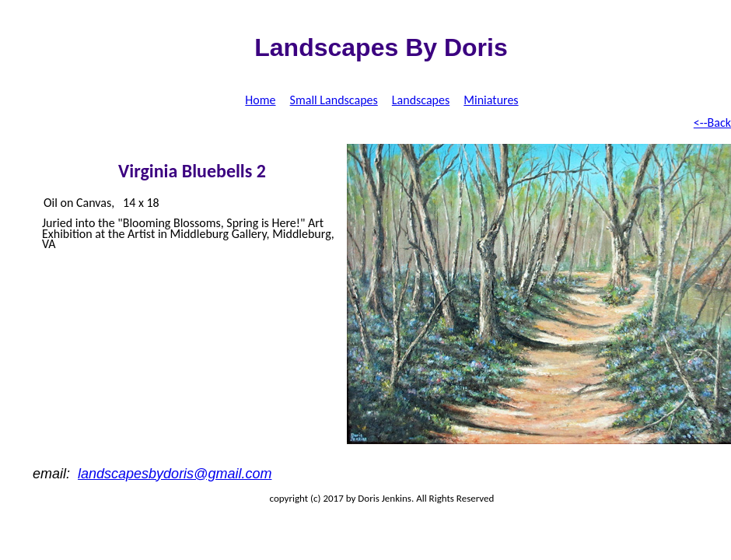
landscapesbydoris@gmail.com (175, 474)
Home (260, 100)
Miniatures (491, 100)
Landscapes (421, 100)
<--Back (712, 122)
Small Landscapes (334, 100)
